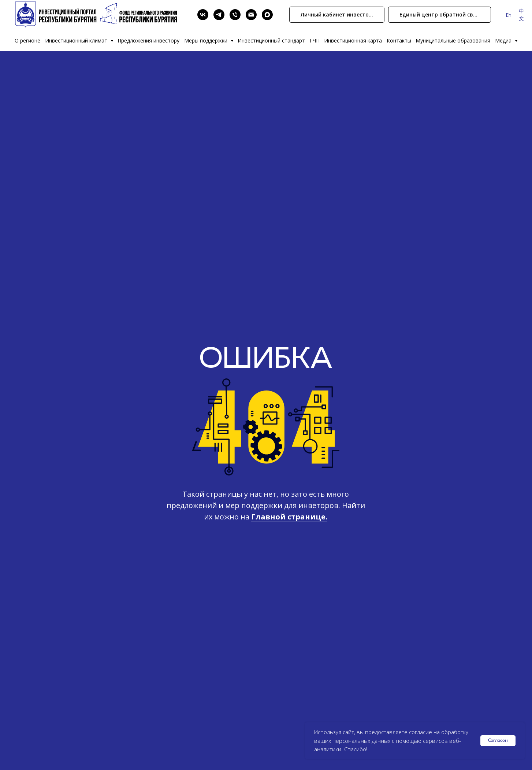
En (509, 15)
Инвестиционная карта (353, 40)
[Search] (187, 15)
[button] (440, 15)
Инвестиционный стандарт (271, 40)
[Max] (267, 15)
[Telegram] (219, 15)
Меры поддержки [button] (207, 40)
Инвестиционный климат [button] (77, 40)
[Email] (251, 15)
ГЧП (315, 40)
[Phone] (235, 15)
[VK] (203, 15)
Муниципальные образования (453, 40)
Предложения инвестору (148, 40)
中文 (521, 14)
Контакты (399, 40)
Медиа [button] (504, 40)
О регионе (27, 40)
